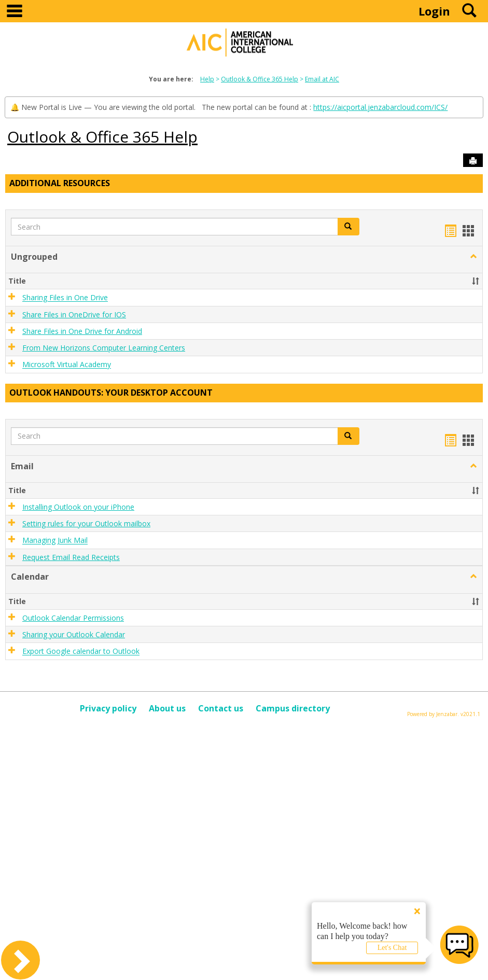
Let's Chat (392, 948)
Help (207, 79)
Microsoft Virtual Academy (67, 365)
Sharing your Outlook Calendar (74, 634)
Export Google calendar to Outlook (81, 652)
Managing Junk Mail (55, 541)
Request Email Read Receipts (71, 557)
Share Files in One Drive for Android (82, 331)
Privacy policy (108, 708)
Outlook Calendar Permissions (73, 618)
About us (167, 708)
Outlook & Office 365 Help (260, 79)
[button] (473, 257)
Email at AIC (322, 79)
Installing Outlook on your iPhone (78, 507)
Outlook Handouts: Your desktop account (111, 393)
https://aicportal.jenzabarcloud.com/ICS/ (380, 107)
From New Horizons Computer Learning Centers (104, 348)
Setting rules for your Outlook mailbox (86, 523)
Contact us (221, 708)
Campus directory (293, 708)
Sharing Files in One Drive (65, 298)
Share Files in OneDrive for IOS (74, 314)
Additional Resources (60, 183)
